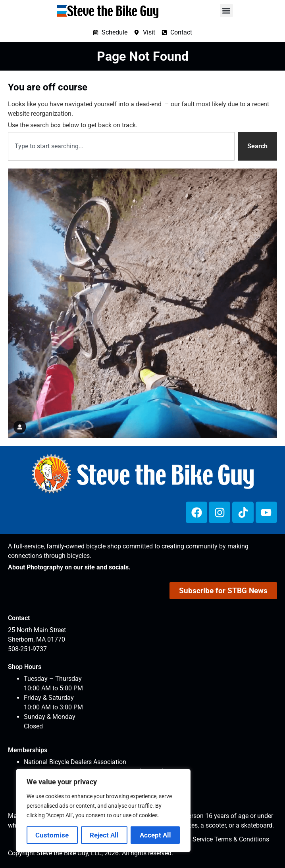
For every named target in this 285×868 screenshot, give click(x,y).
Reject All (104, 835)
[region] (103, 811)
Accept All (155, 835)
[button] (226, 11)
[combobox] (121, 146)
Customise (52, 835)
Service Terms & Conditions (231, 839)
